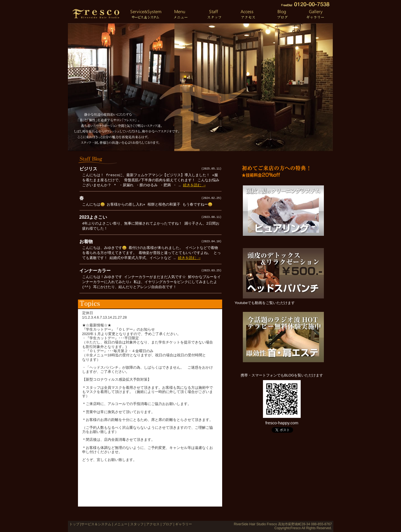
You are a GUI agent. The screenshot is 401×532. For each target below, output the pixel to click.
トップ (74, 524)
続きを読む (194, 185)
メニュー (121, 524)
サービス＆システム (96, 524)
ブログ (167, 524)
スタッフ (137, 524)
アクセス (153, 524)
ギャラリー (183, 524)
